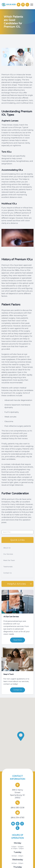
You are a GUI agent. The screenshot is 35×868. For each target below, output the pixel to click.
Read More (18, 640)
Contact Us (7, 573)
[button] (32, 5)
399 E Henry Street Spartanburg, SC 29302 (17, 794)
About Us (7, 548)
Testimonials (8, 567)
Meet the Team (9, 560)
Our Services (8, 554)
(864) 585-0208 (17, 808)
